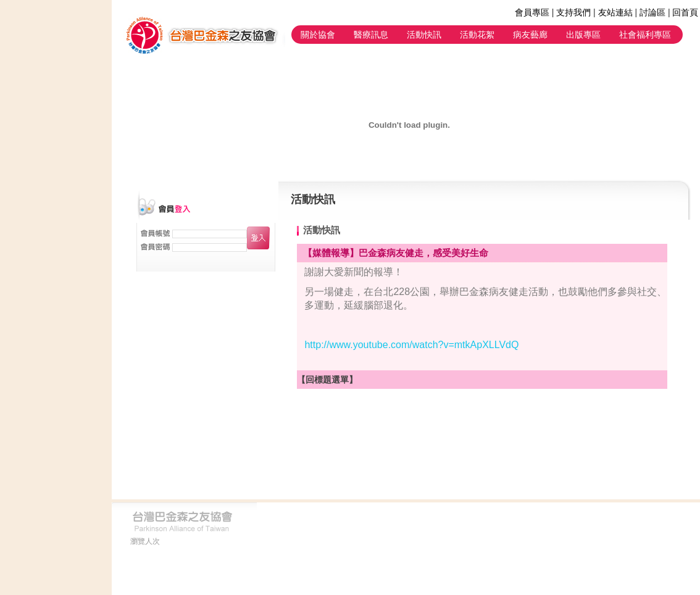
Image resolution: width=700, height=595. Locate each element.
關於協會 (318, 35)
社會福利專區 (645, 35)
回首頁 (685, 12)
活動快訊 (424, 35)
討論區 (652, 12)
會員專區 (532, 12)
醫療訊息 (371, 35)
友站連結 (615, 12)
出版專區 (583, 35)
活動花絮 (477, 35)
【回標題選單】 (327, 380)
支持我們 (573, 12)
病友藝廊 (530, 35)
